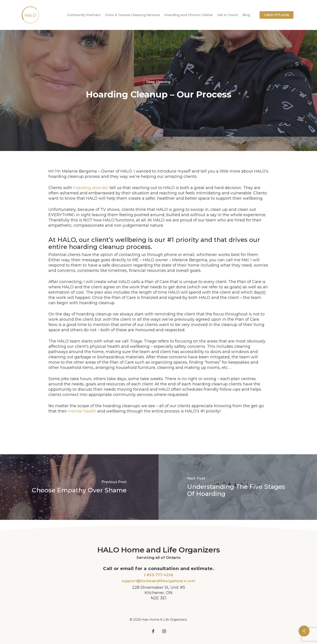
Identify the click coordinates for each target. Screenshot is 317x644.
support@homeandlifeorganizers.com (159, 581)
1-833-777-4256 (159, 575)
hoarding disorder (91, 188)
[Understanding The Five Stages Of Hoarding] (238, 487)
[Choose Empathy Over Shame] (79, 487)
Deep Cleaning (158, 82)
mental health (82, 411)
